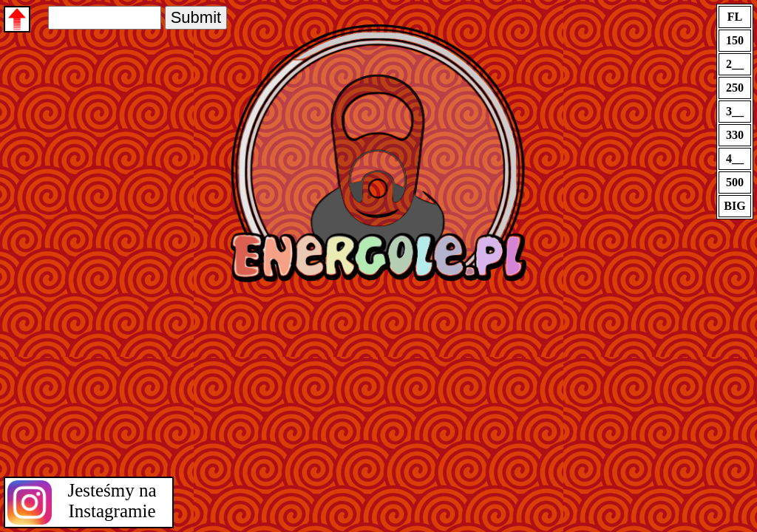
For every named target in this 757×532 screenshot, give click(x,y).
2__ (735, 64)
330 (735, 135)
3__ (735, 111)
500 (735, 182)
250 (735, 88)
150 (735, 40)
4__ (735, 158)
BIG (734, 206)
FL (735, 17)
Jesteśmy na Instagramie (112, 501)
